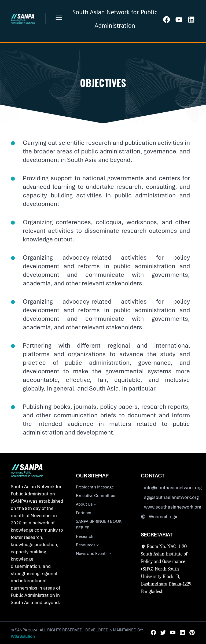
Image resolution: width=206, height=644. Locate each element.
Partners (84, 513)
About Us (87, 504)
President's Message (95, 487)
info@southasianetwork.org (173, 488)
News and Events (94, 554)
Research (87, 536)
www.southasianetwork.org (173, 507)
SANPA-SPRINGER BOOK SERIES (103, 525)
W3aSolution (23, 636)
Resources (88, 545)
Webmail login (164, 517)
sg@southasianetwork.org (171, 497)
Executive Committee (95, 496)
